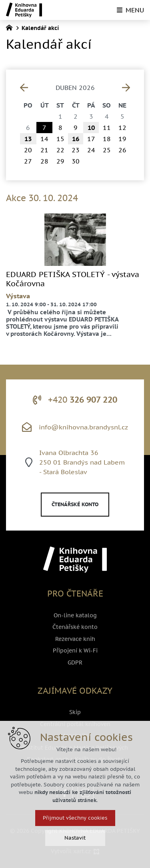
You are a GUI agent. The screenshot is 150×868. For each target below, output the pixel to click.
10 (91, 128)
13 (28, 139)
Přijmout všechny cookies (75, 818)
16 (76, 139)
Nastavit (75, 838)
